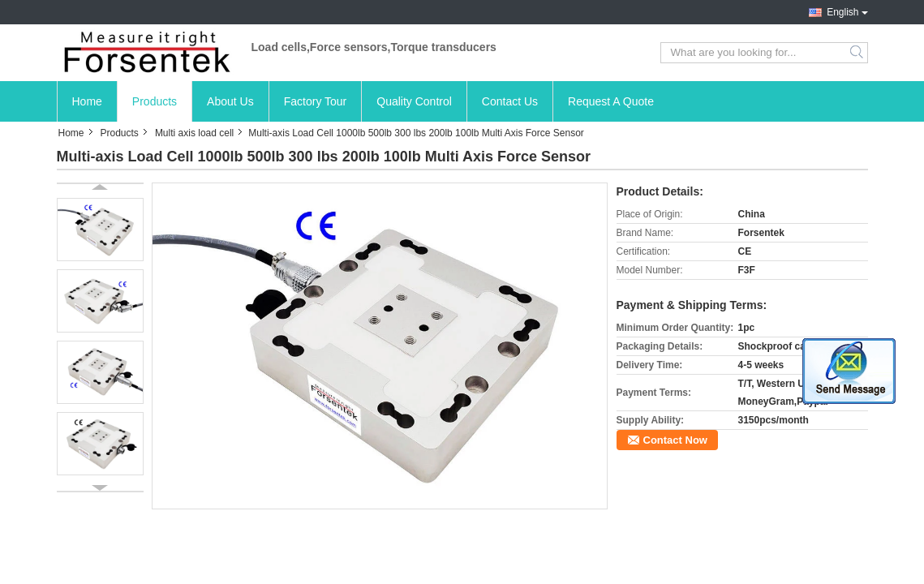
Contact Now (675, 440)
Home (87, 101)
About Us (230, 101)
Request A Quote (611, 101)
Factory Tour (316, 101)
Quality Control (414, 101)
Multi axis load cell (194, 133)
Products (155, 101)
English (842, 12)
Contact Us (510, 101)
